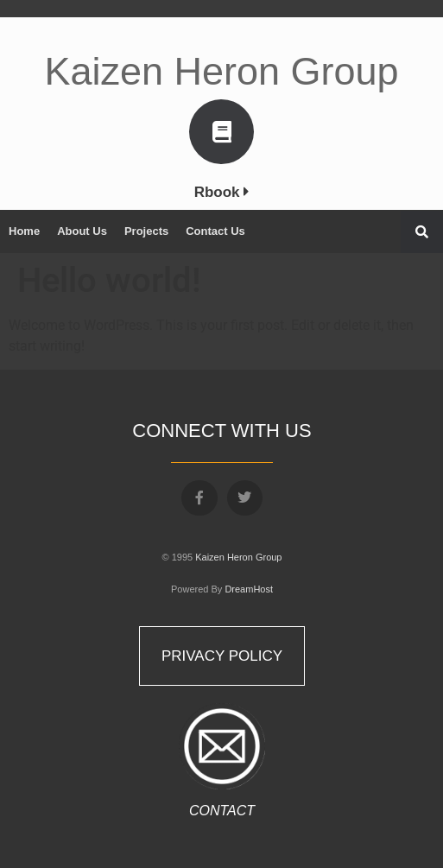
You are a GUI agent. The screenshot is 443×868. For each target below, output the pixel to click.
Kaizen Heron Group (238, 557)
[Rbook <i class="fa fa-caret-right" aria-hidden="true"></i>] (221, 132)
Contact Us (215, 231)
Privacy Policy (222, 656)
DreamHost (249, 589)
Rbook (222, 192)
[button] (422, 232)
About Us (82, 231)
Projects (146, 231)
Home (24, 231)
